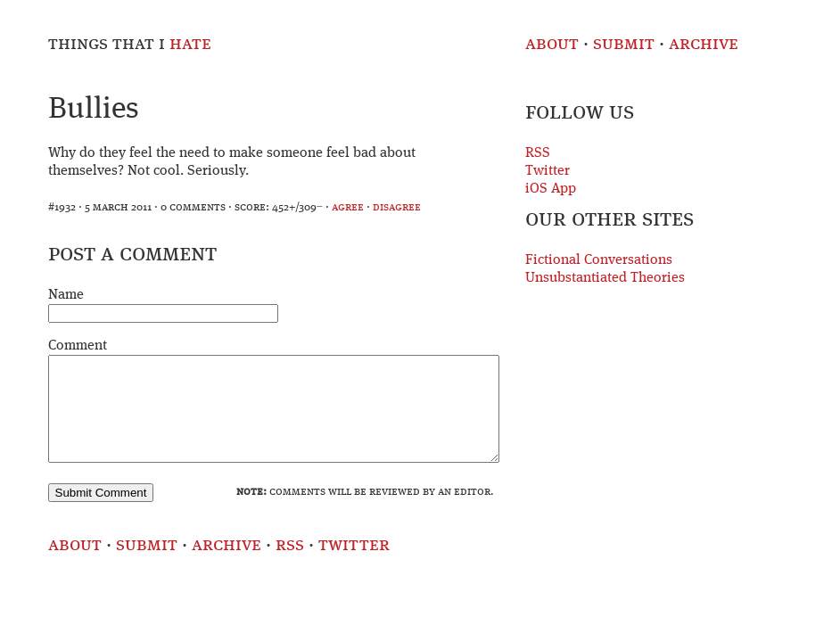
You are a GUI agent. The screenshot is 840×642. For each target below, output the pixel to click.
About (552, 44)
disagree (397, 207)
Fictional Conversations (599, 260)
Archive (704, 44)
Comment (78, 346)
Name (66, 295)
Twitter (548, 171)
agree (348, 207)
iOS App (551, 189)
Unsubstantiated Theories (605, 278)
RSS (538, 153)
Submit (624, 44)
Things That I (130, 44)
